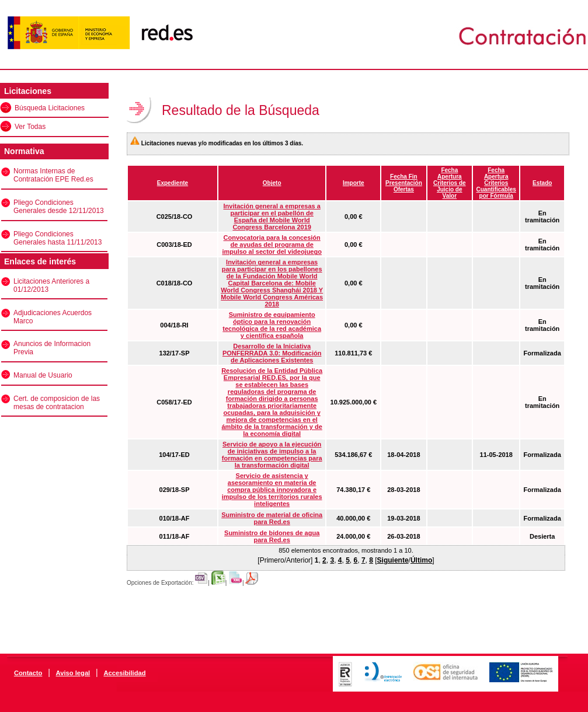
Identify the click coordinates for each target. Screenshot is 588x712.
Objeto (272, 183)
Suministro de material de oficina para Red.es (272, 518)
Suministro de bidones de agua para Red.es (272, 536)
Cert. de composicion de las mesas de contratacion (57, 403)
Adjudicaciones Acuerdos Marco (53, 317)
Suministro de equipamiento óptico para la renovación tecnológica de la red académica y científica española (272, 325)
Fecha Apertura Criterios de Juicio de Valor (450, 183)
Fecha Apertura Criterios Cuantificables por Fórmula (496, 183)
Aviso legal (73, 673)
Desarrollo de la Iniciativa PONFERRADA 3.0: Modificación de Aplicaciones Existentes (272, 353)
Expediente (173, 183)
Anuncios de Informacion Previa (52, 348)
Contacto (28, 673)
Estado (542, 183)
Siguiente (393, 560)
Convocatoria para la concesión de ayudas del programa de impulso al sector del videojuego (272, 245)
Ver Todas (30, 127)
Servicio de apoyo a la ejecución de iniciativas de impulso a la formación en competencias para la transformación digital (272, 455)
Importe (354, 183)
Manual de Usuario (43, 375)
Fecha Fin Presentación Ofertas (404, 183)
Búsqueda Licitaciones (50, 108)
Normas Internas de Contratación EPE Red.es (53, 175)
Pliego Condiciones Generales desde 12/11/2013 (59, 207)
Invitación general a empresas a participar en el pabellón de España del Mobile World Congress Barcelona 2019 (272, 217)
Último (421, 560)
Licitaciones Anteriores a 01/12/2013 (51, 285)
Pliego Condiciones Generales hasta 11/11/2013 (58, 238)
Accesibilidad (124, 673)
